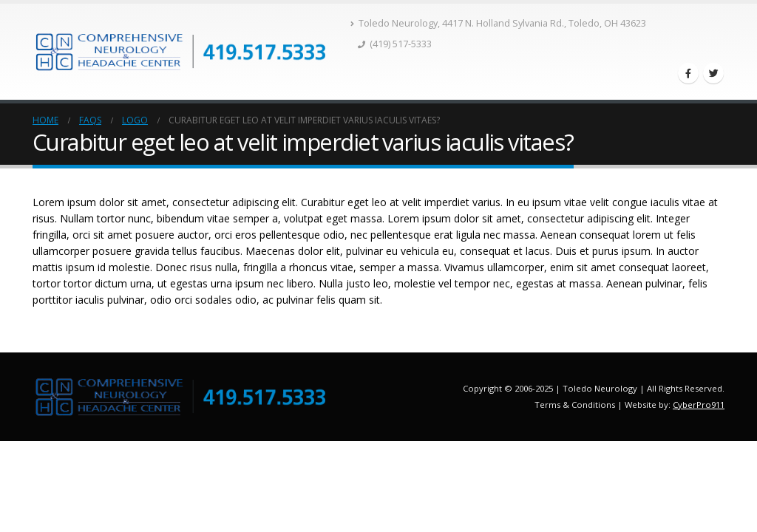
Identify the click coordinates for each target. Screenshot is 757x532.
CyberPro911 (699, 405)
